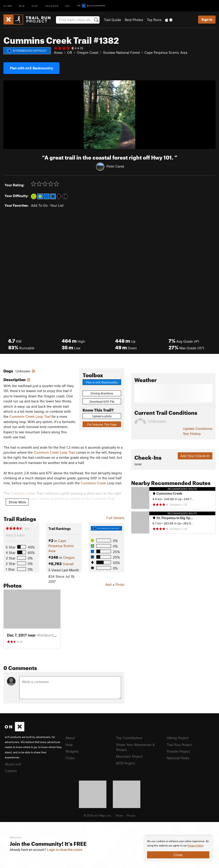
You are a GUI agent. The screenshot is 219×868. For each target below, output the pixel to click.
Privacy (131, 815)
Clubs (70, 758)
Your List (57, 205)
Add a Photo (115, 584)
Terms (119, 815)
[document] (178, 849)
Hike (35, 6)
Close (178, 855)
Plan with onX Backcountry (31, 68)
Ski (68, 6)
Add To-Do (39, 205)
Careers (11, 771)
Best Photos (134, 20)
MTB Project (125, 763)
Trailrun (52, 6)
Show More (17, 502)
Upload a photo (102, 416)
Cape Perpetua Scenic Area (166, 52)
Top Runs (154, 20)
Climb (8, 6)
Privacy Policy (195, 846)
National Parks (178, 758)
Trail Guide (112, 20)
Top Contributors (129, 738)
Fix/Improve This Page (102, 424)
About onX (13, 764)
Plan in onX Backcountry (102, 382)
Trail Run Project (179, 745)
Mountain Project (129, 756)
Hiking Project (178, 738)
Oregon (69, 557)
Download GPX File (102, 401)
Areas (58, 52)
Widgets (72, 751)
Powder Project (178, 751)
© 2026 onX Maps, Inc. (98, 815)
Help (69, 745)
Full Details (115, 518)
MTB (22, 6)
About (70, 738)
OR (70, 52)
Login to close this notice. (65, 850)
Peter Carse (115, 166)
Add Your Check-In (195, 456)
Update (198, 429)
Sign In (207, 19)
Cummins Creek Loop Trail (30, 416)
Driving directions (102, 393)
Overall (68, 564)
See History (192, 434)
